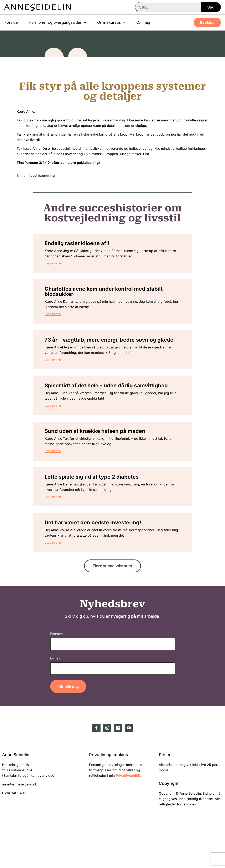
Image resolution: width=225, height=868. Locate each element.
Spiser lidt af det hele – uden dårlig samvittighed (96, 409)
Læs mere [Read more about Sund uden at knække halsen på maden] (60, 482)
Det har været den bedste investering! (100, 562)
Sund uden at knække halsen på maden (102, 462)
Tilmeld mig (68, 729)
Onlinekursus (111, 23)
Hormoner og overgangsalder (58, 23)
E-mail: (56, 701)
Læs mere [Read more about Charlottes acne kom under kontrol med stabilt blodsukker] (60, 321)
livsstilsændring (42, 175)
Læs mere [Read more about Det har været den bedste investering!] (60, 582)
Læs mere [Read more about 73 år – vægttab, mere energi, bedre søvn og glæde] (60, 376)
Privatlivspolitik (128, 818)
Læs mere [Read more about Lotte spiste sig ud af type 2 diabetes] (60, 532)
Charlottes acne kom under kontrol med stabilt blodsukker (111, 298)
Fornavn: (57, 676)
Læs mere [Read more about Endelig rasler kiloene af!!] (60, 265)
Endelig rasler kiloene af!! (85, 246)
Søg (211, 7)
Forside (11, 22)
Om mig (143, 22)
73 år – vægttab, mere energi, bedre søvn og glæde (108, 354)
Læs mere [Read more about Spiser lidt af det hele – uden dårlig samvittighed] (60, 431)
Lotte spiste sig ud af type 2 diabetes (99, 512)
